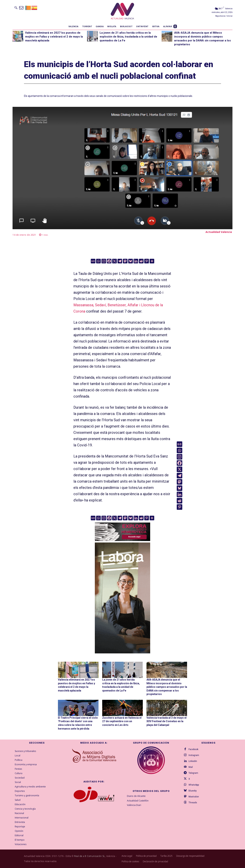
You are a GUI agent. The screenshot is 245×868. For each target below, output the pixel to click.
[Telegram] (120, 261)
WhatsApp (194, 785)
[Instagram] (104, 261)
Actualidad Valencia (219, 232)
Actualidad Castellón (138, 801)
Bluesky (193, 791)
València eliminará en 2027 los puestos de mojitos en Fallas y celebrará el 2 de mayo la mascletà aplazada (54, 37)
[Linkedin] (136, 261)
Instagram (194, 755)
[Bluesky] (131, 261)
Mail (191, 767)
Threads (193, 803)
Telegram (193, 773)
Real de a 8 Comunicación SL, (90, 856)
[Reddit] (141, 261)
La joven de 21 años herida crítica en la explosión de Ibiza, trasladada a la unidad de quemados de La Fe (128, 37)
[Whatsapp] (98, 261)
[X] (114, 261)
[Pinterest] (147, 261)
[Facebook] (109, 261)
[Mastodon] (125, 261)
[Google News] (93, 261)
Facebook (193, 749)
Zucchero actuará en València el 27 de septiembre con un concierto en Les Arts (122, 721)
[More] (152, 261)
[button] (16, 8)
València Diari (134, 805)
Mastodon (194, 797)
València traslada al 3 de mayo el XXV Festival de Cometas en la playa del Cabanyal (167, 721)
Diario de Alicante (136, 796)
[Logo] (122, 12)
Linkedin (193, 761)
